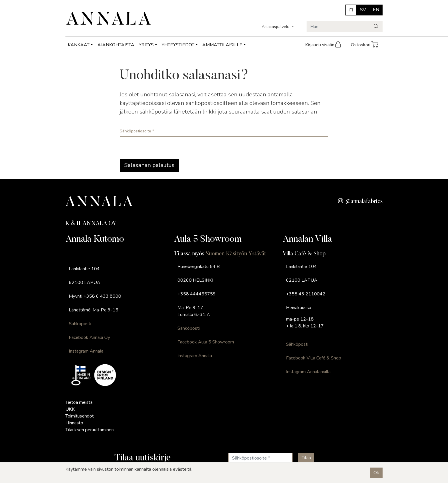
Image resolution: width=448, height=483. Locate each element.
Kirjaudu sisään (323, 45)
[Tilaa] (306, 458)
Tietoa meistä (79, 402)
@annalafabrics (360, 202)
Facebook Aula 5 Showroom (206, 342)
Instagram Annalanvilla (308, 372)
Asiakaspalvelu (276, 27)
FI (351, 10)
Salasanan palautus (149, 165)
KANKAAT (79, 45)
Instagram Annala (86, 351)
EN (376, 10)
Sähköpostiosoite (137, 131)
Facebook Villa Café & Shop (314, 358)
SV (363, 10)
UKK (70, 409)
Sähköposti (80, 324)
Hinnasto (74, 423)
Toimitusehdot (80, 416)
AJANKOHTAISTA (116, 45)
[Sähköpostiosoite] (260, 458)
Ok (376, 473)
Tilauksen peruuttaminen (90, 430)
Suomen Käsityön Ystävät (236, 254)
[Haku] (376, 27)
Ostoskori (365, 45)
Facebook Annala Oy (89, 337)
